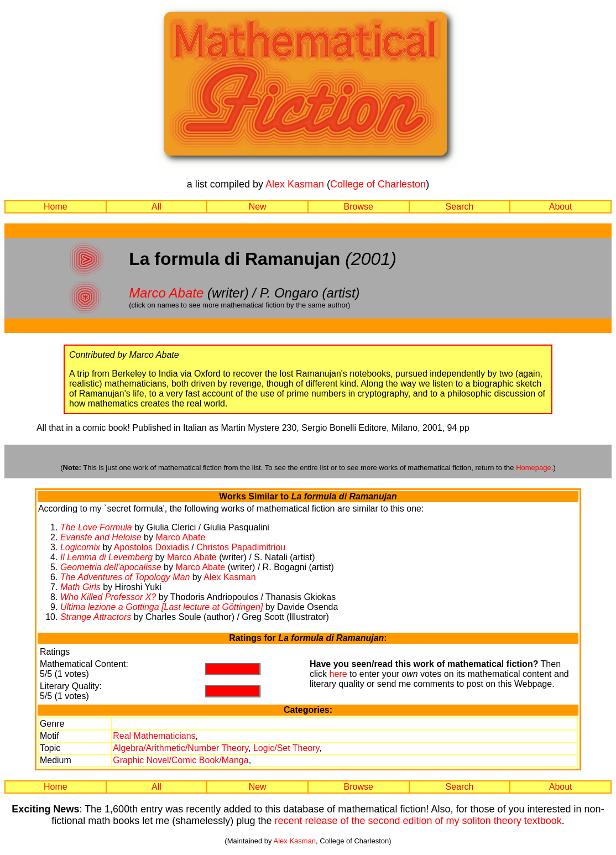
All (156, 207)
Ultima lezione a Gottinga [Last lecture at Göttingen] (161, 607)
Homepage (534, 468)
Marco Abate (166, 293)
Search (460, 207)
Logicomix (80, 547)
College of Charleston (378, 184)
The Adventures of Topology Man (125, 577)
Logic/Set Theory (286, 748)
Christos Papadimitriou (241, 547)
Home (56, 207)
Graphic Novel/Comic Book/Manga (181, 760)
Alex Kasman (295, 184)
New (258, 207)
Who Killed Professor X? (108, 597)
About (561, 207)
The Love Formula (96, 527)
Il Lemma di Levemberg (106, 557)
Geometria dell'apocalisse (111, 567)
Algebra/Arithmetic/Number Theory (181, 748)
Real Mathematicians (154, 736)
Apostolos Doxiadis (152, 547)
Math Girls (80, 587)
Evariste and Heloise (101, 537)
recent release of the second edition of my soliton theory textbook (418, 821)
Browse (359, 207)
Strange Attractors (96, 617)
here (338, 674)
